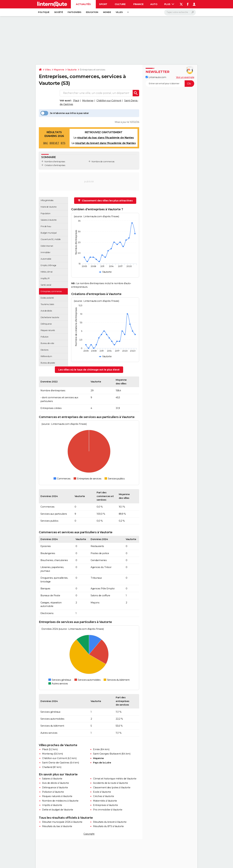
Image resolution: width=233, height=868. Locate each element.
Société (59, 12)
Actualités (83, 4)
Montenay (88, 101)
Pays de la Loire (102, 763)
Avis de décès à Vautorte (55, 783)
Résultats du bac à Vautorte (57, 826)
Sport (103, 4)
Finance (138, 4)
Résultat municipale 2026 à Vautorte (62, 822)
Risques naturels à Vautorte (57, 796)
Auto (154, 4)
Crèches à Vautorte (103, 796)
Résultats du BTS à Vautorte (108, 826)
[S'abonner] (170, 84)
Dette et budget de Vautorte (58, 810)
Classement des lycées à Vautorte (112, 788)
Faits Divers (74, 12)
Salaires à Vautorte (52, 779)
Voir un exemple (185, 77)
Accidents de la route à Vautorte (110, 783)
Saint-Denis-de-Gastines (56, 763)
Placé (76, 101)
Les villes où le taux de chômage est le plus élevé (89, 370)
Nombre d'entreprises (55, 162)
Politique (44, 12)
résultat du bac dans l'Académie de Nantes (105, 138)
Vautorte (72, 70)
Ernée (96, 749)
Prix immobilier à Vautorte (108, 810)
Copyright (89, 834)
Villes (119, 12)
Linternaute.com (156, 77)
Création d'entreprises (55, 165)
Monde (107, 12)
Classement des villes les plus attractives (105, 201)
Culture (120, 4)
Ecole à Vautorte (102, 792)
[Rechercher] (180, 12)
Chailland (47, 767)
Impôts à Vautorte (52, 805)
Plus (169, 4)
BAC (46, 143)
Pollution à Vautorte (53, 792)
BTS (63, 143)
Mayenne (59, 70)
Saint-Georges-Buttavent (107, 754)
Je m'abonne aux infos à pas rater (65, 113)
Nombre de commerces (103, 162)
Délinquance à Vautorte (55, 788)
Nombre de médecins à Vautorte (60, 801)
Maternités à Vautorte (105, 801)
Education (92, 12)
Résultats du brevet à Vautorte (110, 822)
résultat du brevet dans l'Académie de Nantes (105, 143)
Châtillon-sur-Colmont (109, 101)
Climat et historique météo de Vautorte (115, 779)
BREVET (54, 143)
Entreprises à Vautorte (105, 805)
